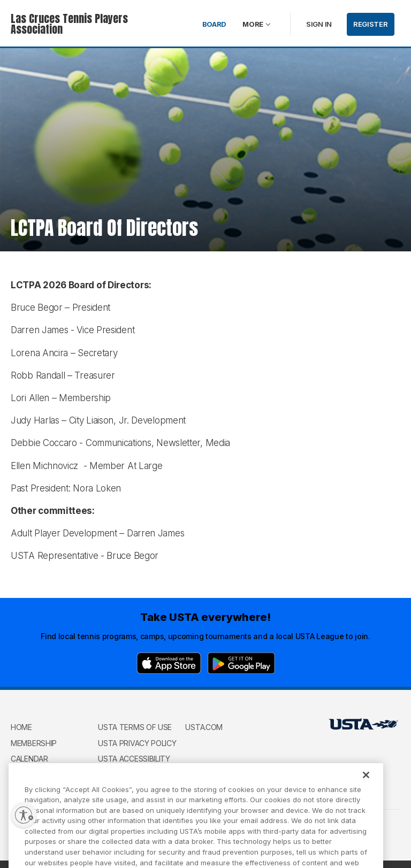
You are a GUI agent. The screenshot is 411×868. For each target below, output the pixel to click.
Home (21, 727)
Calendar (29, 759)
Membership (34, 743)
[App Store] (169, 663)
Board (215, 24)
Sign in (319, 24)
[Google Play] (241, 663)
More (253, 24)
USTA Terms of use (135, 727)
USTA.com (204, 727)
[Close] (366, 785)
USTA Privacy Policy (137, 743)
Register (371, 24)
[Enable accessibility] (24, 815)
